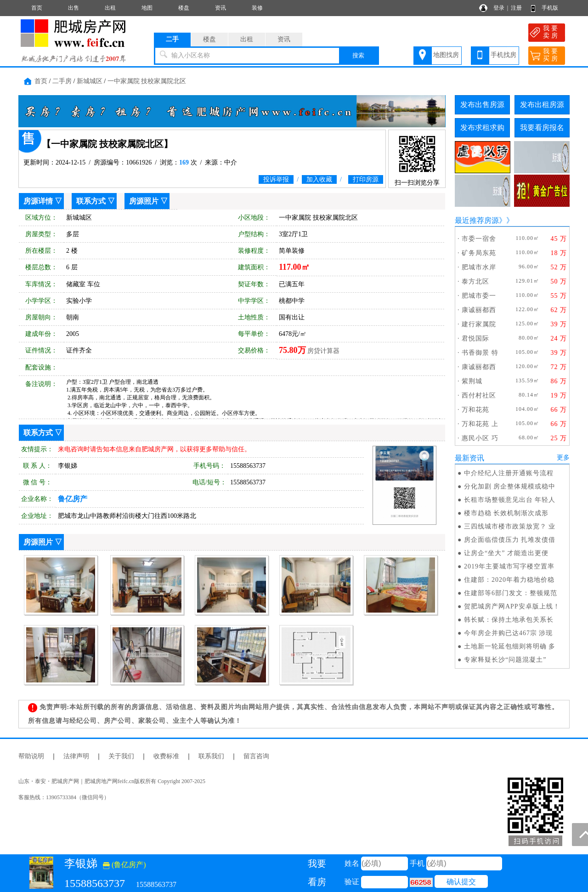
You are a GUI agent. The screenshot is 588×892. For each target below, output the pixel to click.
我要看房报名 (542, 128)
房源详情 (38, 201)
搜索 (358, 55)
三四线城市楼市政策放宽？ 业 (510, 526)
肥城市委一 (479, 296)
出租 (110, 8)
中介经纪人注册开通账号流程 (509, 473)
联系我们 (211, 756)
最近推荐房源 (477, 220)
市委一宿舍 (479, 239)
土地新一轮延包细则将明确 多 (510, 646)
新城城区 (90, 81)
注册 (516, 8)
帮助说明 (31, 756)
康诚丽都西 (479, 310)
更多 (563, 457)
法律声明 (76, 756)
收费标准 (166, 756)
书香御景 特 (480, 353)
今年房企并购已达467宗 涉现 (509, 633)
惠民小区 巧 (480, 438)
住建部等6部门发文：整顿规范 (511, 593)
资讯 (220, 8)
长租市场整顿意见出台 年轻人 (510, 500)
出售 (73, 8)
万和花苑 (475, 410)
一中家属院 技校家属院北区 (147, 81)
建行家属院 (479, 324)
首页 (37, 8)
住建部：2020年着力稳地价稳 (509, 580)
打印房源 (366, 179)
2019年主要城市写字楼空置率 (509, 566)
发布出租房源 (542, 105)
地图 (147, 8)
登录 (499, 8)
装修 (257, 8)
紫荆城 (472, 381)
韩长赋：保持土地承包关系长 (509, 620)
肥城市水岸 (479, 267)
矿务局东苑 (479, 253)
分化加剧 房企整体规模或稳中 (510, 486)
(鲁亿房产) (124, 865)
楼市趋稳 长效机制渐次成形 (506, 513)
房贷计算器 (323, 351)
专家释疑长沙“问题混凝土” (505, 660)
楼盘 (184, 8)
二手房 (62, 81)
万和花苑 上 (480, 424)
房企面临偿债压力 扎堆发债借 (510, 540)
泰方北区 (475, 281)
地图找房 (446, 55)
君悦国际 (475, 338)
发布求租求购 (482, 128)
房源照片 (144, 201)
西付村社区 (479, 395)
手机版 (550, 8)
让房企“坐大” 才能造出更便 (506, 553)
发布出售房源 (482, 105)
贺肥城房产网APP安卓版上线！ (512, 606)
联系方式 (91, 201)
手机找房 (503, 55)
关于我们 (121, 756)
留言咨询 (256, 756)
